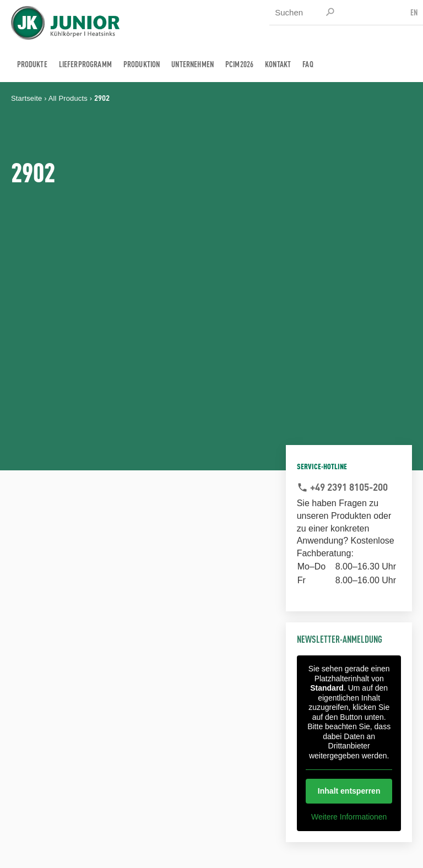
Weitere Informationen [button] (349, 817)
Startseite (26, 98)
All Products (68, 98)
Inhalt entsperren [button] (349, 791)
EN (414, 12)
